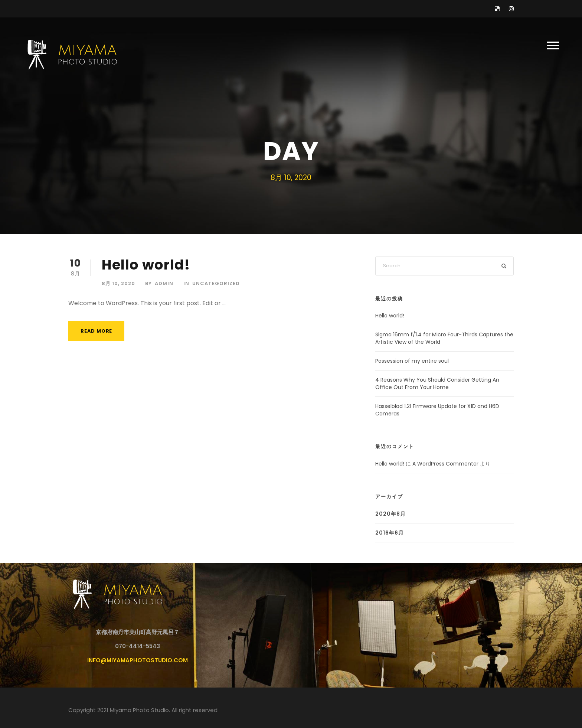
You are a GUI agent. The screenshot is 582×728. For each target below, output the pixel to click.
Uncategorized (216, 283)
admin (164, 283)
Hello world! (146, 265)
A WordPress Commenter (445, 464)
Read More (96, 331)
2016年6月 (390, 533)
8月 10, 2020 (118, 283)
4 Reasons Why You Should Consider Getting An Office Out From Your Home (437, 383)
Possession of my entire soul (412, 361)
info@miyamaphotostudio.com (138, 660)
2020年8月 (390, 514)
